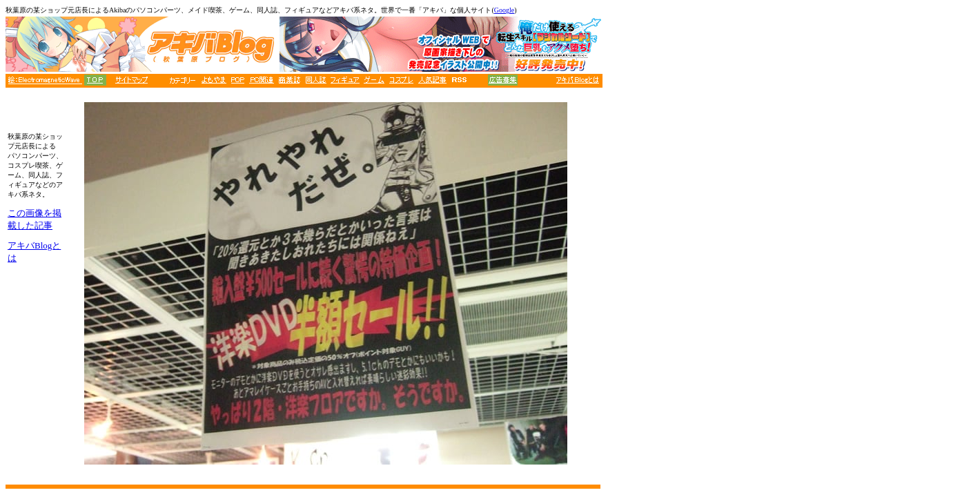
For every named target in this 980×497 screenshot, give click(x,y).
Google (504, 10)
